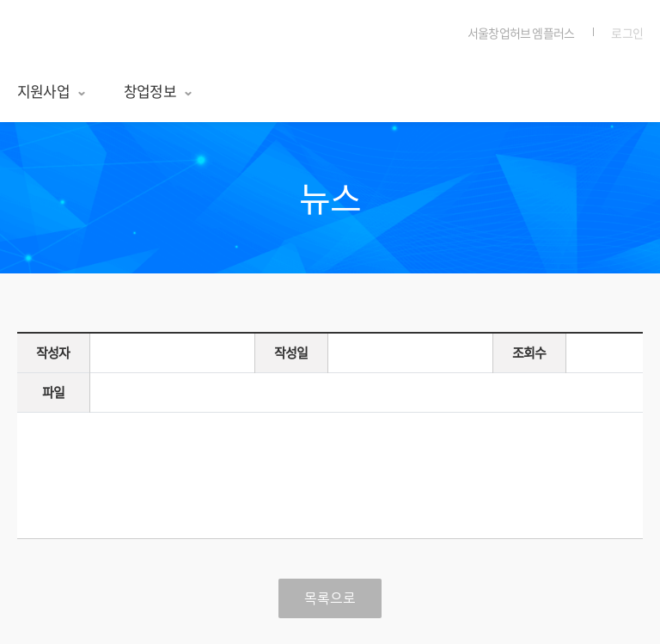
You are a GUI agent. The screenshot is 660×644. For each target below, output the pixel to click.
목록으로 (330, 598)
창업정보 (159, 91)
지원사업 (52, 91)
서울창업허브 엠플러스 (97, 34)
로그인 (627, 33)
